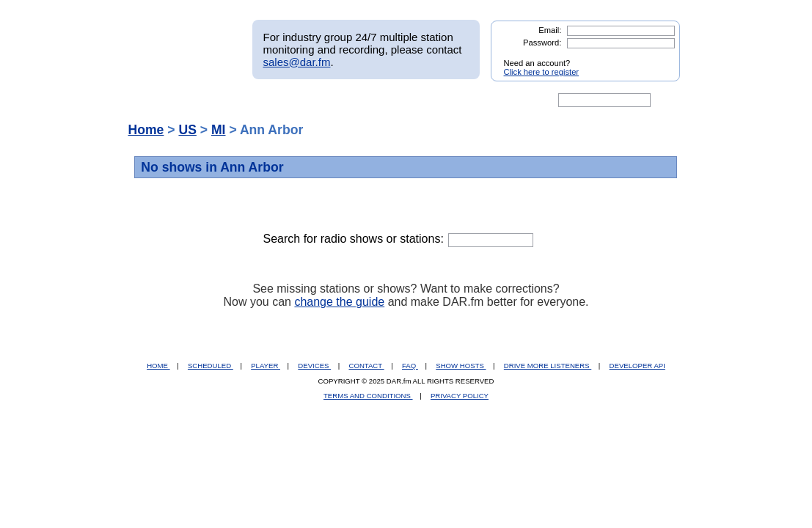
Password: (542, 43)
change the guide (339, 302)
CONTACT (367, 366)
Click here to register (542, 72)
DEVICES (314, 366)
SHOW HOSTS (461, 366)
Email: (550, 30)
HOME (158, 366)
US (187, 130)
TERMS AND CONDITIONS (368, 396)
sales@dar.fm (297, 62)
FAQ (410, 366)
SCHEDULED (211, 366)
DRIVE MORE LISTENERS (548, 366)
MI (219, 130)
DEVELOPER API (637, 366)
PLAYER (266, 366)
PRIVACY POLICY (460, 396)
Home (146, 130)
